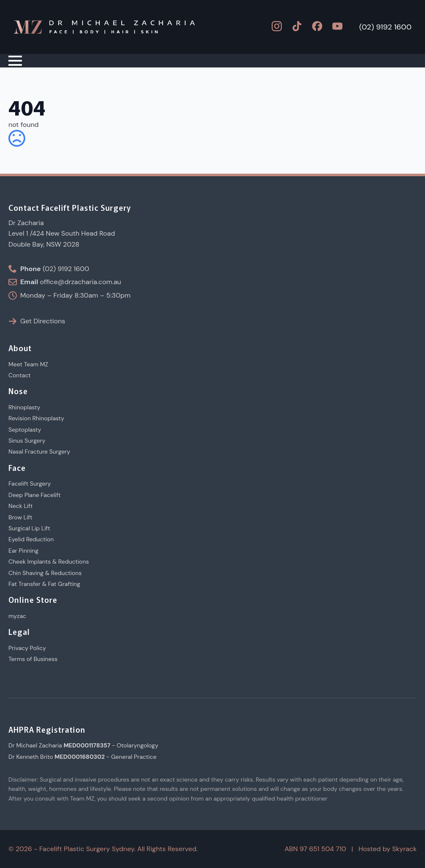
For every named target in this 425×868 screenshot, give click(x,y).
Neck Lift (20, 506)
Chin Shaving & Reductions (45, 573)
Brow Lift (20, 517)
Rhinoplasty (24, 407)
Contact (20, 375)
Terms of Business (33, 659)
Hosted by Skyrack (388, 849)
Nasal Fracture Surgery (39, 451)
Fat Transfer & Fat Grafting (44, 584)
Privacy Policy (27, 648)
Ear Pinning (23, 551)
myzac (17, 616)
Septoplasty (25, 430)
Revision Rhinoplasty (36, 418)
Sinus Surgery (27, 441)
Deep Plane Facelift (35, 495)
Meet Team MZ (28, 364)
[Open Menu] (15, 61)
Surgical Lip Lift (29, 528)
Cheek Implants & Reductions (49, 562)
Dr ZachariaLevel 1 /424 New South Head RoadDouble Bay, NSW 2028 (62, 234)
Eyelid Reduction (31, 539)
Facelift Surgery (30, 484)
